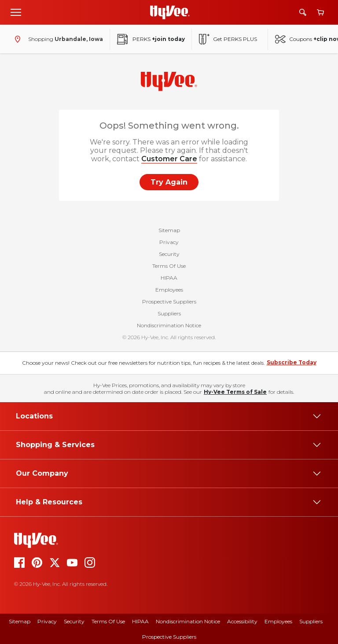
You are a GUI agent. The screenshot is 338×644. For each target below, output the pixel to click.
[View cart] (320, 13)
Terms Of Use (169, 266)
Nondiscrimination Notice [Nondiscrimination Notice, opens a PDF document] (188, 621)
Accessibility (242, 621)
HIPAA (169, 278)
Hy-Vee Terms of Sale (235, 392)
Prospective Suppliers (169, 302)
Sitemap (169, 230)
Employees (169, 290)
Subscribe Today (292, 362)
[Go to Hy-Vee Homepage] (170, 12)
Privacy (169, 242)
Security (169, 254)
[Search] (303, 12)
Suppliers (169, 313)
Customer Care (169, 159)
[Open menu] (16, 12)
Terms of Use (108, 621)
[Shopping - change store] (57, 39)
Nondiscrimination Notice (169, 325)
